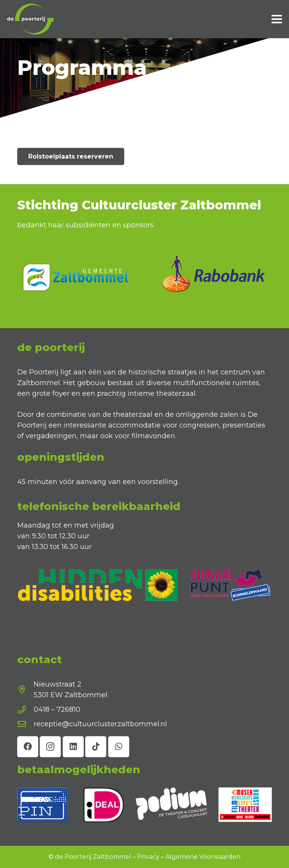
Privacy (148, 857)
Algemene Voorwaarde (201, 857)
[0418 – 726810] (25, 710)
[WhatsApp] (119, 747)
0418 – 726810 (57, 709)
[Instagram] (50, 747)
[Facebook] (28, 747)
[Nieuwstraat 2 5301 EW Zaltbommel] (25, 690)
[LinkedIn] (73, 747)
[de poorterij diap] (31, 19)
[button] (277, 19)
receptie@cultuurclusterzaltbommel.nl (100, 724)
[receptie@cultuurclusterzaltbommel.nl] (25, 724)
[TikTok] (96, 747)
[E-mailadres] (223, 811)
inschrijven (223, 831)
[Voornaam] (223, 794)
